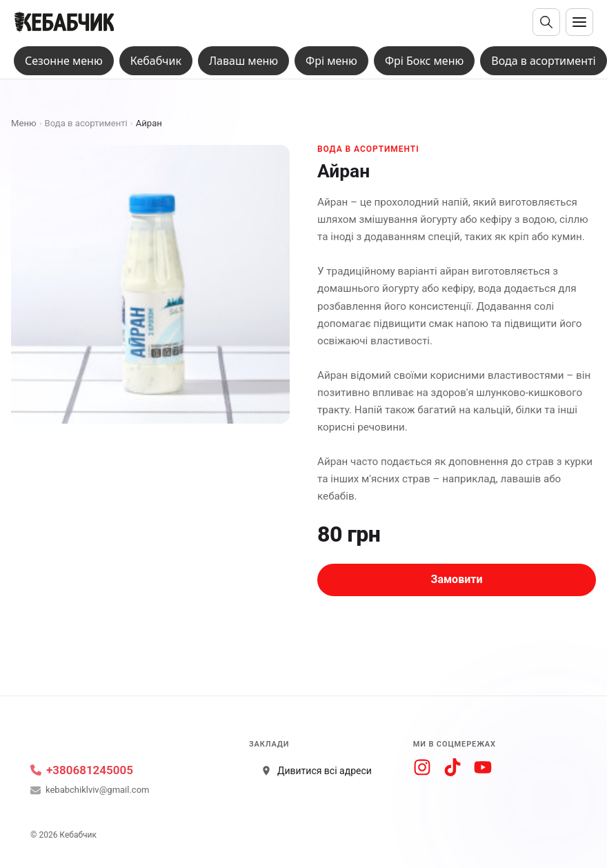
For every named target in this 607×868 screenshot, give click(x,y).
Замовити (457, 579)
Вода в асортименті (543, 61)
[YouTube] (483, 767)
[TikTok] (452, 767)
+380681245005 (82, 770)
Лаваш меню (243, 61)
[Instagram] (422, 767)
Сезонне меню (64, 61)
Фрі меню (331, 61)
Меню (24, 123)
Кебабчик (156, 61)
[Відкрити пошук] (546, 22)
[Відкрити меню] (579, 22)
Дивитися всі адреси (316, 771)
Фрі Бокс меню (424, 61)
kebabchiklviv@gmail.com (90, 790)
